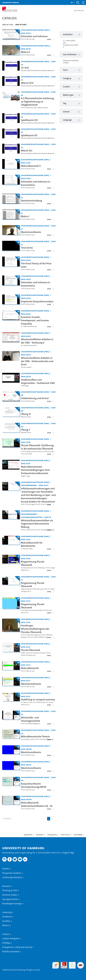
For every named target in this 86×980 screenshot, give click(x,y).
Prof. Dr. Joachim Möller (36, 637)
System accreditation (80, 965)
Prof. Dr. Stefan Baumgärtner (30, 635)
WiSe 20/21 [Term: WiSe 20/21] (26, 260)
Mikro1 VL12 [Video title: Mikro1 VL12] (27, 83)
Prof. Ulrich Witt (26, 454)
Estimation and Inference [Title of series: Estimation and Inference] (34, 36)
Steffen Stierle (26, 653)
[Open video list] (51, 505)
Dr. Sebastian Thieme (38, 653)
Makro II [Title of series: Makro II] (25, 52)
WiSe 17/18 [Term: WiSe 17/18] (26, 442)
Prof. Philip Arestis (40, 702)
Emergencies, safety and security (17, 947)
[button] (72, 3)
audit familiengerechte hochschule (56, 965)
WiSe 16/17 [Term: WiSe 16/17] (26, 463)
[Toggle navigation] (83, 2)
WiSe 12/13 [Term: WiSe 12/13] (26, 647)
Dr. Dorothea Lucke (27, 739)
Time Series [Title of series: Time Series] (27, 248)
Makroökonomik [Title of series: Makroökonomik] (30, 668)
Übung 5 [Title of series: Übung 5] (25, 430)
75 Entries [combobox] (8, 819)
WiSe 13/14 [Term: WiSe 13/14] (26, 622)
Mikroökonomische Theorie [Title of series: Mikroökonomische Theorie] (35, 736)
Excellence (7, 917)
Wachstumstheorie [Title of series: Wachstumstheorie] (31, 232)
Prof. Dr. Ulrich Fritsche (43, 504)
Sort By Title (8, 25)
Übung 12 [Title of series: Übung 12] (26, 414)
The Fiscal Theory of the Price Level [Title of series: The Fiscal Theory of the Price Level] (36, 265)
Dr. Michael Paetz (27, 549)
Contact (6, 934)
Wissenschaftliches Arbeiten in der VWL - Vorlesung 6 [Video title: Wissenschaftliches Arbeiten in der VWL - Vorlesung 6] (37, 341)
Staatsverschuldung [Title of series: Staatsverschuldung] (31, 201)
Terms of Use (65, 835)
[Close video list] (51, 39)
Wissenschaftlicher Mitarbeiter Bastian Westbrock (38, 71)
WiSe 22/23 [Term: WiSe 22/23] (26, 33)
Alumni (6, 925)
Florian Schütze (26, 367)
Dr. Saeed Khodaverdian (29, 326)
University (7, 912)
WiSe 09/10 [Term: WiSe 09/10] (26, 765)
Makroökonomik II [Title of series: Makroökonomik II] (31, 166)
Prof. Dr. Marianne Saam (29, 108)
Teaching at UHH (10, 890)
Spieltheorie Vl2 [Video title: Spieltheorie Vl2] (29, 120)
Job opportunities (10, 899)
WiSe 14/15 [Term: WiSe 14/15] (26, 601)
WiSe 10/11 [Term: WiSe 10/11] (26, 665)
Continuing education (12, 877)
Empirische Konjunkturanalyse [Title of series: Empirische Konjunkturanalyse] (37, 301)
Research (6, 886)
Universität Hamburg (11, 2)
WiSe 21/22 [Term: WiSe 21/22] (26, 163)
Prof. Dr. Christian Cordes (46, 452)
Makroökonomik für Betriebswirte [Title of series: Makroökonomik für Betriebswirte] (32, 544)
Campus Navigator (11, 938)
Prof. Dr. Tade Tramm (28, 530)
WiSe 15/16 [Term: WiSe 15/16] (26, 539)
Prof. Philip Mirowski (37, 589)
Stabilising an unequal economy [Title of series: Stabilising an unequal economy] (38, 699)
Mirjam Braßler (37, 610)
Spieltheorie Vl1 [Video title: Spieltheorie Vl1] (29, 135)
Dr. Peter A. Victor (27, 702)
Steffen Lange (25, 476)
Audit (63, 963)
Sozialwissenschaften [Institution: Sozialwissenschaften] (32, 517)
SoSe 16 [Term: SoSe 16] (48, 517)
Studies (6, 869)
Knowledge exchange (12, 904)
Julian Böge (25, 386)
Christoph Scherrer (27, 568)
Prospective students (12, 873)
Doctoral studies (10, 895)
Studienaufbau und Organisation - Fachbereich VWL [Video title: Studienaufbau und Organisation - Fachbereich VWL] (38, 381)
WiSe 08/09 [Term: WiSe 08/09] (26, 749)
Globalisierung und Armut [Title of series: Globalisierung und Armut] (35, 398)
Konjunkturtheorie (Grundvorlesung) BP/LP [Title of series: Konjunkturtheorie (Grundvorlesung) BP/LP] (34, 785)
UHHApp (6, 943)
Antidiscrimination (11, 952)
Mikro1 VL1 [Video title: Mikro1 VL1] (27, 151)
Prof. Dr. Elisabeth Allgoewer (45, 530)
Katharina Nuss (43, 108)
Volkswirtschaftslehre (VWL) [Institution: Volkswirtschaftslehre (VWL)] (35, 30)
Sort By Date (21, 25)
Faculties (6, 921)
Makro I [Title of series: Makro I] (25, 216)
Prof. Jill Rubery (39, 568)
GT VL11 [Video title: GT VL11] (25, 68)
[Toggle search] (78, 2)
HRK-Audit (71, 965)
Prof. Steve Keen (26, 610)
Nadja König (25, 589)
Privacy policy (52, 835)
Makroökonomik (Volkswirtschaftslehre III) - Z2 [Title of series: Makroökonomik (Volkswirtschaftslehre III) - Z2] (37, 804)
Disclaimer (40, 835)
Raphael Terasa (26, 417)
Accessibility (78, 835)
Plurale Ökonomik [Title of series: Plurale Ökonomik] (31, 650)
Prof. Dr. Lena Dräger (28, 504)
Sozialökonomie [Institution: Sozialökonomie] (29, 485)
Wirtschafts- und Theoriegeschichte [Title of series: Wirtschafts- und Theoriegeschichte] (31, 719)
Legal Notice (28, 835)
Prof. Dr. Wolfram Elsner (29, 452)
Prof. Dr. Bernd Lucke (28, 39)
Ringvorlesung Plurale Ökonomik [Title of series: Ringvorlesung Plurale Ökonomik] (33, 563)
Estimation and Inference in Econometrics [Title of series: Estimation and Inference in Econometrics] (36, 183)
